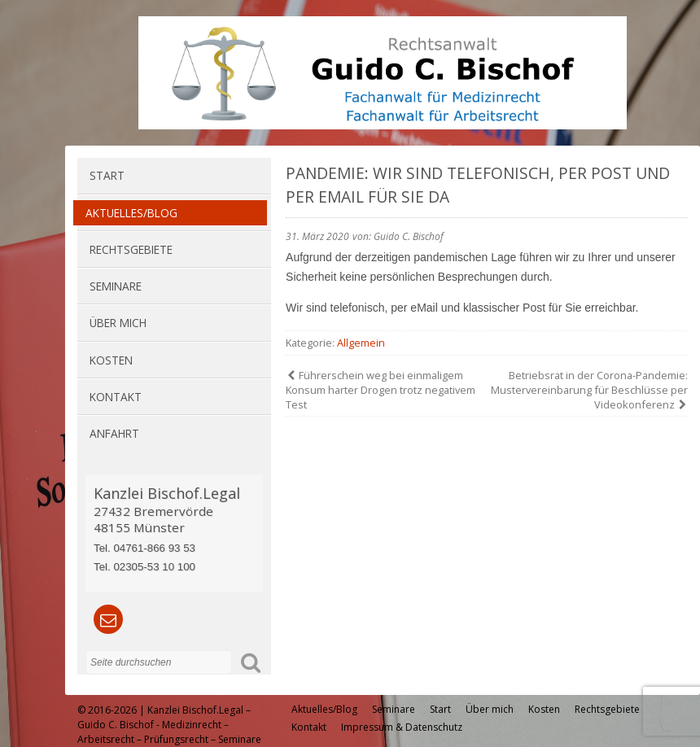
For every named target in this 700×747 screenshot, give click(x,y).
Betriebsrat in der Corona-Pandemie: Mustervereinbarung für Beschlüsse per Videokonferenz (589, 390)
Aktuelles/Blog (131, 213)
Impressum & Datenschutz (402, 727)
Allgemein (361, 343)
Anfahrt (114, 433)
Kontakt (116, 397)
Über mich (118, 323)
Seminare (116, 286)
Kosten (111, 360)
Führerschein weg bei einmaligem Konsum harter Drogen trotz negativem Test (381, 390)
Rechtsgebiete (131, 249)
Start (107, 175)
